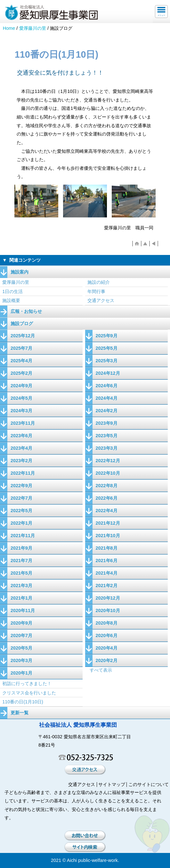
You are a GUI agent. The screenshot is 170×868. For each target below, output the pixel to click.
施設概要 (11, 300)
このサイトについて (149, 784)
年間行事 (96, 291)
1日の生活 (12, 291)
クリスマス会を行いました (29, 693)
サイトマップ (112, 784)
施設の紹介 (99, 282)
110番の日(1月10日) (23, 702)
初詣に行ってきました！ (27, 684)
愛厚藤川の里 (33, 28)
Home (9, 28)
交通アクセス (101, 300)
